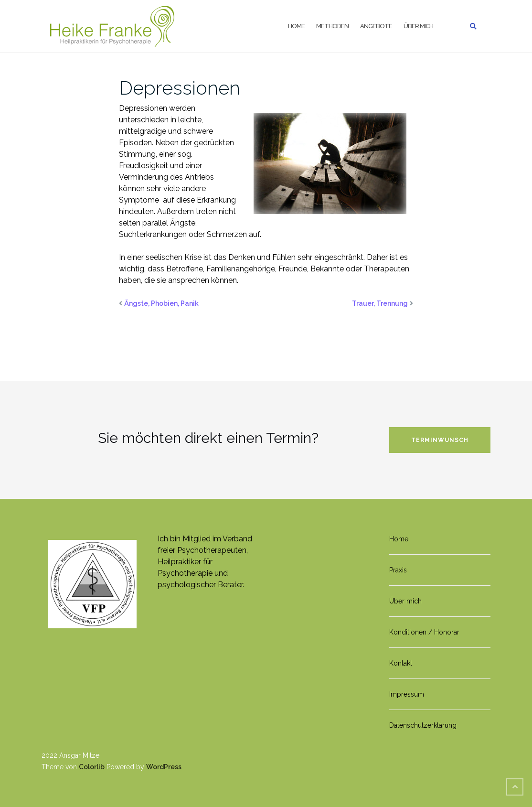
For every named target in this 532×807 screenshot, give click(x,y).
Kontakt (401, 663)
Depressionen (180, 88)
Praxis (398, 570)
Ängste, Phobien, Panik (161, 303)
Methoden (332, 26)
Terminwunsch (440, 440)
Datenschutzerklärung (423, 725)
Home (296, 26)
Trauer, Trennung (380, 303)
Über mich (418, 26)
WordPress (164, 767)
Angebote (376, 26)
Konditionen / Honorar (424, 632)
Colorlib (92, 767)
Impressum (407, 694)
